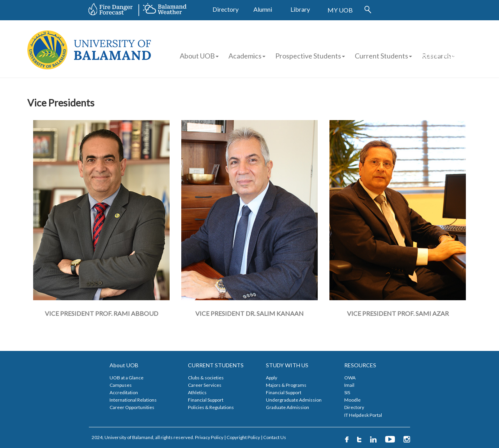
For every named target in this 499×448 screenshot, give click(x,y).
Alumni (263, 9)
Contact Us (275, 437)
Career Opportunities (132, 407)
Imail (349, 385)
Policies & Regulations (211, 407)
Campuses (121, 385)
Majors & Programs (286, 385)
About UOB (199, 56)
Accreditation (124, 392)
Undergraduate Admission (294, 400)
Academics (247, 56)
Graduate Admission (288, 407)
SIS (347, 392)
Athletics (197, 392)
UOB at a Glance (127, 378)
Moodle (352, 400)
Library (300, 9)
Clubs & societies (206, 378)
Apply (272, 378)
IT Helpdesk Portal (363, 415)
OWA (350, 378)
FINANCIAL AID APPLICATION (454, 42)
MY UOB (340, 10)
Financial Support (206, 400)
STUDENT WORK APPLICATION (437, 59)
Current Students (381, 56)
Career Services (205, 385)
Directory (226, 9)
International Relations (133, 400)
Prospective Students (308, 56)
